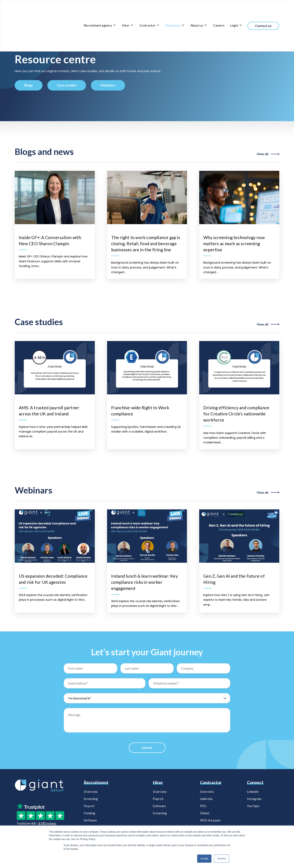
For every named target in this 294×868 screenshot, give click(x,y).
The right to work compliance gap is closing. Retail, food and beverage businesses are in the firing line (146, 243)
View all (268, 154)
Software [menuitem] (90, 820)
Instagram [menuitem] (254, 799)
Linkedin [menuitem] (253, 792)
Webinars (108, 85)
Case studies (67, 85)
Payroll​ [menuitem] (158, 799)
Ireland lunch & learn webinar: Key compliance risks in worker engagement (145, 582)
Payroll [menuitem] (89, 806)
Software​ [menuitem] (159, 806)
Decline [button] (221, 859)
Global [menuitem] (205, 813)
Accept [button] (204, 859)
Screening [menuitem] (91, 799)
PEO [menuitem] (203, 806)
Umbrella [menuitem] (206, 799)
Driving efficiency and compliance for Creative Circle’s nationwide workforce (236, 414)
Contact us (263, 10)
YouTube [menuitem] (253, 806)
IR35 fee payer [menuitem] (211, 820)
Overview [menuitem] (91, 792)
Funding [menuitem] (89, 813)
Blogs (29, 85)
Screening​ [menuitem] (160, 813)
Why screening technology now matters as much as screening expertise (234, 243)
